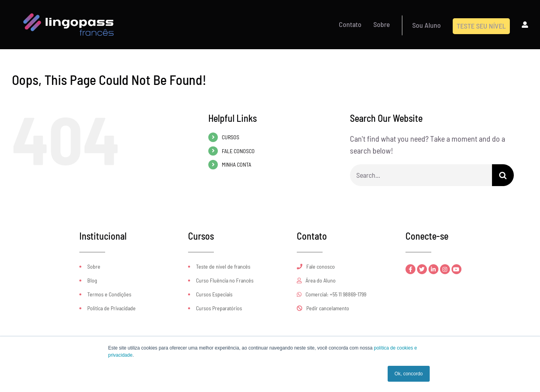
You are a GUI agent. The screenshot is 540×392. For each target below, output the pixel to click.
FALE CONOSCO (238, 151)
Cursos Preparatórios (219, 308)
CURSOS (231, 137)
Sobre (94, 266)
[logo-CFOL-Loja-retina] (69, 7)
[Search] (503, 175)
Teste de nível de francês (223, 266)
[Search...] (421, 175)
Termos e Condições (109, 294)
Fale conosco (316, 266)
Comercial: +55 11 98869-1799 (331, 294)
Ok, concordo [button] (408, 374)
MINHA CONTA (236, 164)
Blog (92, 280)
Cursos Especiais (214, 294)
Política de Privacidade (111, 308)
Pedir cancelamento (323, 308)
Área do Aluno (316, 280)
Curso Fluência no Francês (225, 280)
